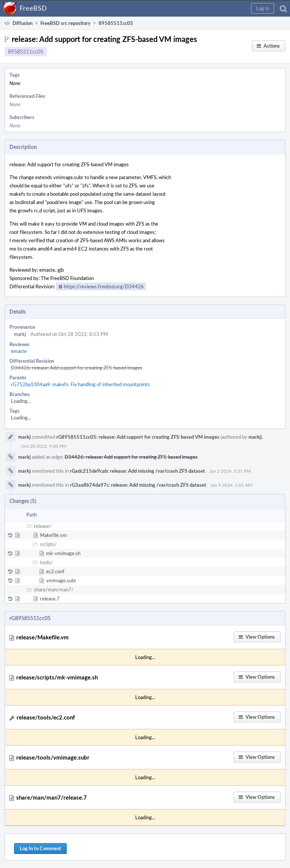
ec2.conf (55, 571)
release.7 (50, 599)
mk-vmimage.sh (63, 553)
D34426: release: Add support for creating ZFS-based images (77, 368)
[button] (263, 8)
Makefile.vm (53, 535)
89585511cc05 (26, 52)
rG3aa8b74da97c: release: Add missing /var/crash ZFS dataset (138, 485)
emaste (19, 351)
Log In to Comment (40, 848)
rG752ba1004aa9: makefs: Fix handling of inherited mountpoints (80, 384)
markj (20, 334)
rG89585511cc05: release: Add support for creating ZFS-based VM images (138, 437)
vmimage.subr (61, 580)
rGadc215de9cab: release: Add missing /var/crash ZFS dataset (137, 471)
